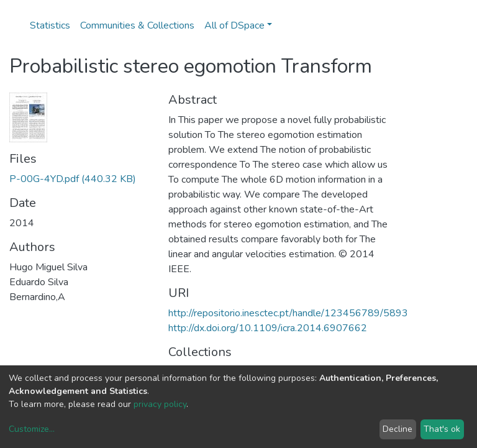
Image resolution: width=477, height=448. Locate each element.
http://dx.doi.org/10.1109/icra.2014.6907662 (268, 328)
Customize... (32, 429)
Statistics (50, 25)
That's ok (442, 429)
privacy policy (160, 404)
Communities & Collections (137, 25)
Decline (397, 429)
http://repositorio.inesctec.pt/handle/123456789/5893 (288, 313)
